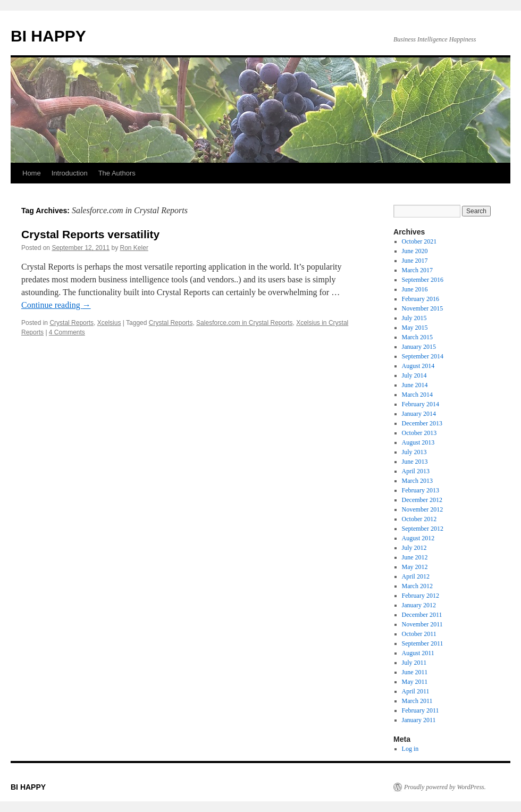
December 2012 (422, 500)
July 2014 (414, 375)
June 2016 (415, 289)
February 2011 (421, 710)
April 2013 (416, 471)
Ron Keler (134, 248)
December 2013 (422, 423)
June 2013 (415, 462)
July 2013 (414, 452)
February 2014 (421, 404)
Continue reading (56, 305)
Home (32, 173)
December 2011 (422, 615)
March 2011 (417, 701)
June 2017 (415, 261)
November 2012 (423, 509)
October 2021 (419, 241)
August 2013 (418, 442)
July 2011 (414, 663)
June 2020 (415, 251)
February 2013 (421, 490)
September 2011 (423, 643)
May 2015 (415, 328)
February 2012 (421, 596)
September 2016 (423, 280)
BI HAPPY (48, 36)
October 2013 (419, 433)
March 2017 (417, 270)
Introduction (70, 173)
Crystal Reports (72, 323)
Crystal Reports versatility (90, 234)
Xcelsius (109, 323)
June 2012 (415, 557)
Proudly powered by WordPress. (445, 787)
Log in (410, 749)
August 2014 (418, 366)
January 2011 (419, 720)
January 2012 (419, 605)
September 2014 (423, 356)
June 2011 (415, 672)
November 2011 (422, 624)
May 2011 (415, 682)
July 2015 (414, 318)
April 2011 (416, 691)
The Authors (117, 173)
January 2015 (419, 347)
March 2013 (417, 481)
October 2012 (419, 519)
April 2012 (416, 576)
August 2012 (418, 538)
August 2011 (418, 653)
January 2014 (419, 414)
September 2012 (423, 529)
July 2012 (414, 548)
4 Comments (67, 332)
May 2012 (415, 567)
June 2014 (415, 385)
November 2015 (423, 308)
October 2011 (419, 634)
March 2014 (417, 395)
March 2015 (417, 337)
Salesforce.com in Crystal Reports (244, 323)
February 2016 (421, 299)
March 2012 (417, 586)
